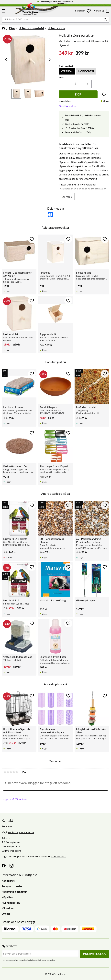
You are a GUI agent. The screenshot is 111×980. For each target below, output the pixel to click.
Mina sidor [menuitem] (8, 908)
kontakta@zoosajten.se (21, 832)
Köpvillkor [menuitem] (8, 897)
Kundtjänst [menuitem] (8, 881)
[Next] (49, 60)
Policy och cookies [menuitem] (12, 886)
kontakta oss (59, 856)
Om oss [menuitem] (6, 914)
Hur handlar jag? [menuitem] (11, 903)
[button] (4, 11)
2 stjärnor (8, 772)
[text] (66, 53)
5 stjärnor (17, 772)
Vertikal (67, 71)
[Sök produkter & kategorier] (55, 19)
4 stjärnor (14, 772)
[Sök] (105, 19)
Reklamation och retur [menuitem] (14, 892)
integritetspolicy (48, 960)
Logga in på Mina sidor (14, 799)
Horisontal (86, 71)
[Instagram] (11, 866)
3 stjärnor (11, 772)
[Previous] (6, 60)
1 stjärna (5, 772)
